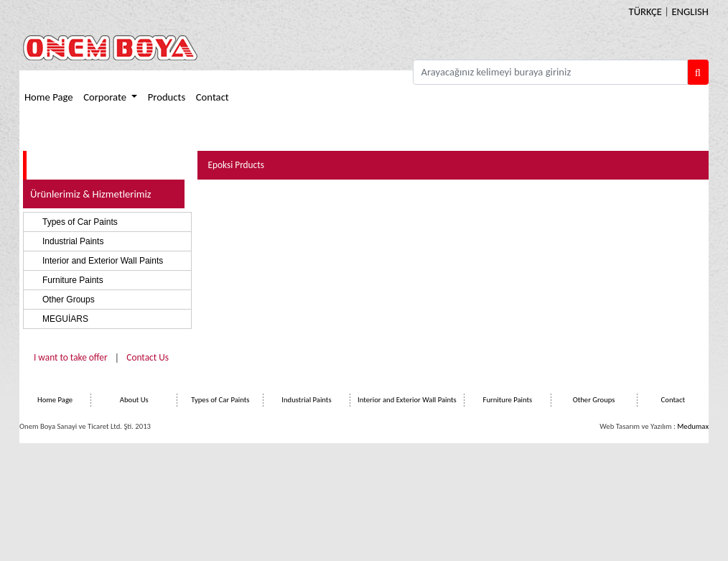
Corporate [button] (106, 97)
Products (167, 97)
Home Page (49, 97)
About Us (134, 400)
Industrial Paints (73, 241)
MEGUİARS (65, 319)
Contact (213, 97)
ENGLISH (690, 11)
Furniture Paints (73, 280)
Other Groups (69, 300)
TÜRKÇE (645, 11)
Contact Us (148, 357)
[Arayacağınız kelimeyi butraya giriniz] (550, 72)
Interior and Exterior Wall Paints (103, 261)
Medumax (693, 426)
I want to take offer (71, 357)
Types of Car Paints (80, 222)
